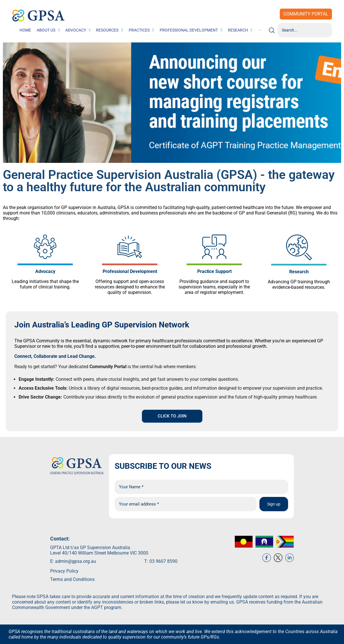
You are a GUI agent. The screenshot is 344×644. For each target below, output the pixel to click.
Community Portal (306, 14)
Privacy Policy (64, 578)
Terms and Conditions (72, 586)
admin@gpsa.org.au (76, 568)
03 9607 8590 (163, 568)
